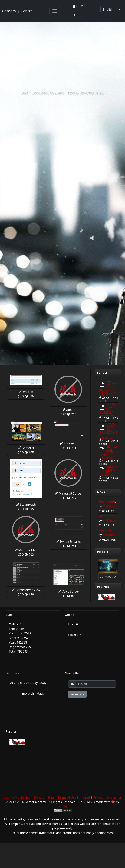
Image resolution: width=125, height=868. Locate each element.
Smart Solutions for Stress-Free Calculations (108, 387)
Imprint (85, 797)
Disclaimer (114, 797)
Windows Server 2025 (111, 469)
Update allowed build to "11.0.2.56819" (108, 430)
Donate (39, 797)
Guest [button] (79, 6)
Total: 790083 (18, 651)
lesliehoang (109, 395)
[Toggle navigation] (55, 11)
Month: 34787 (19, 638)
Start (25, 93)
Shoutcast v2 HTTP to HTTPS (108, 451)
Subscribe (77, 694)
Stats (51, 797)
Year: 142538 (18, 642)
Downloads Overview (48, 93)
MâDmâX (108, 415)
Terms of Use (67, 797)
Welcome (105, 530)
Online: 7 (15, 624)
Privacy (98, 797)
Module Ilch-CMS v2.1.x (86, 93)
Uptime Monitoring (17, 797)
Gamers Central (18, 11)
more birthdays (33, 693)
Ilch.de (62, 806)
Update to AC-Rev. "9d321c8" (107, 408)
